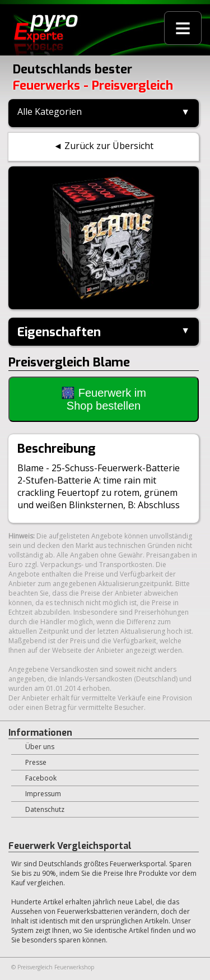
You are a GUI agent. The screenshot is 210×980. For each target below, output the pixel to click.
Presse (36, 762)
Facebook (41, 778)
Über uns (40, 747)
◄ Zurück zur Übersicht (104, 146)
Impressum (43, 794)
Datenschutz (45, 809)
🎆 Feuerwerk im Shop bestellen (104, 399)
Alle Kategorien (50, 112)
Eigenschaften (59, 332)
